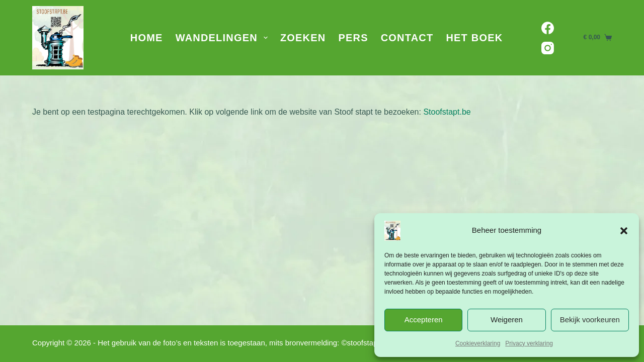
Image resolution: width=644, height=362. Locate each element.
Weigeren (507, 320)
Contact (407, 38)
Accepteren (424, 320)
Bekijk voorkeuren (590, 320)
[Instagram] (548, 48)
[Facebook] (548, 28)
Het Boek (474, 38)
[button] (624, 231)
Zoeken (303, 38)
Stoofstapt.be (447, 112)
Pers (353, 38)
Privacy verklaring (529, 343)
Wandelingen (224, 38)
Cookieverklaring (478, 343)
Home (147, 38)
